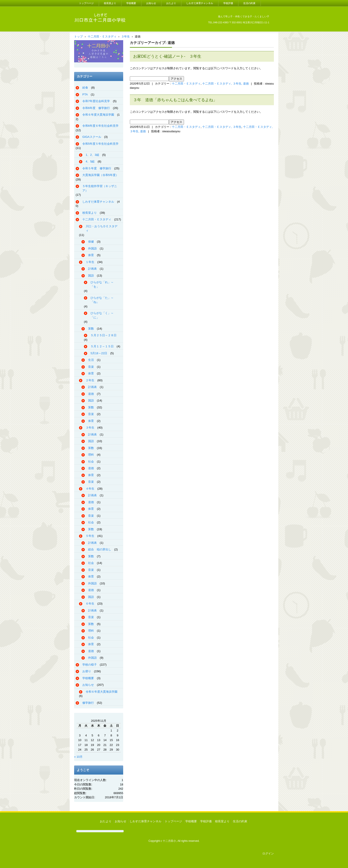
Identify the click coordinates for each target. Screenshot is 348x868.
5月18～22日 (99, 353)
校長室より (110, 3)
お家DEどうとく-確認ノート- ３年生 (167, 56)
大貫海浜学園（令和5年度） (100, 175)
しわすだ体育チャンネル (200, 3)
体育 (91, 255)
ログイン (268, 853)
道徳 (91, 394)
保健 (91, 242)
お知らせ (151, 3)
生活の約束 (249, 3)
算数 (91, 329)
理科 (91, 455)
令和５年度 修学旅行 (97, 168)
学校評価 (228, 3)
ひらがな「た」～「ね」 (102, 300)
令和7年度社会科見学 (96, 101)
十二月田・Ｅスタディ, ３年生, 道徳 (225, 84)
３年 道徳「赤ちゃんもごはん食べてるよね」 (175, 100)
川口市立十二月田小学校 (96, 29)
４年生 (90, 489)
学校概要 (131, 3)
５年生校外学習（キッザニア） (100, 188)
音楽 (91, 367)
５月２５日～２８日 (104, 335)
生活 (91, 360)
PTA (85, 94)
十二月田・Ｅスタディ (186, 84)
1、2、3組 (92, 155)
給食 (85, 88)
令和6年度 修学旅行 (96, 108)
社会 (91, 462)
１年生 (90, 262)
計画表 (92, 269)
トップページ (86, 3)
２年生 (90, 380)
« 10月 (78, 757)
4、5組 (90, 161)
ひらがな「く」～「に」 (102, 315)
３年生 (90, 428)
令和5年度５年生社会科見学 (100, 144)
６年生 (90, 604)
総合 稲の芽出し (100, 549)
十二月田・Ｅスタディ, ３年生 (222, 127)
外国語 (92, 248)
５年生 (90, 536)
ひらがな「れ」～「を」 (102, 284)
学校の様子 (90, 665)
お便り (87, 671)
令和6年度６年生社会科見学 (100, 126)
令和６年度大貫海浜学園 (98, 115)
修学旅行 (88, 703)
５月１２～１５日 (102, 346)
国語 (91, 276)
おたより (171, 3)
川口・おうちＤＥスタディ (102, 228)
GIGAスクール (92, 137)
